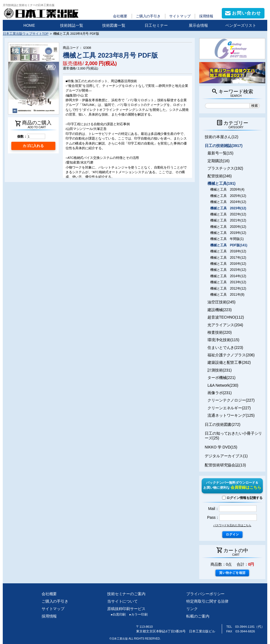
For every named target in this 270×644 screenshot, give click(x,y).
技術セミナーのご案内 (126, 594)
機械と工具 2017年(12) (228, 258)
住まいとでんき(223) (225, 348)
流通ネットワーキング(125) (231, 415)
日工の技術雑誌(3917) (224, 146)
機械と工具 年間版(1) (227, 239)
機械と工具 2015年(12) (228, 270)
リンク (192, 609)
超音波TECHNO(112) (226, 317)
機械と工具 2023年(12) (228, 208)
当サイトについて (122, 601)
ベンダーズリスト (241, 25)
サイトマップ (180, 16)
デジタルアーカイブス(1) (226, 456)
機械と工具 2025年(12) (228, 196)
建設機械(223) (220, 310)
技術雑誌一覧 (72, 25)
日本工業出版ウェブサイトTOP (26, 34)
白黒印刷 (116, 614)
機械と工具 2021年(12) (228, 220)
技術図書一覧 (114, 25)
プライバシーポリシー (205, 594)
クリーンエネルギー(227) (229, 408)
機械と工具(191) (222, 183)
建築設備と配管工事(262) (229, 362)
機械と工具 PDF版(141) (229, 245)
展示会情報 (198, 25)
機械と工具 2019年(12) (228, 233)
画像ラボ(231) (220, 393)
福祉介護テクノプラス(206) (231, 355)
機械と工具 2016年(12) (228, 264)
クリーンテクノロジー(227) (231, 400)
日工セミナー (156, 25)
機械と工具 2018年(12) (228, 251)
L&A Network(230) (223, 385)
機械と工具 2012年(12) (228, 288)
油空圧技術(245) (222, 302)
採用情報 (206, 16)
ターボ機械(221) (222, 378)
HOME (29, 25)
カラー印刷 (137, 614)
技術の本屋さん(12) (222, 137)
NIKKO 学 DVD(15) (221, 447)
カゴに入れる (33, 146)
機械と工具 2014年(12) (228, 276)
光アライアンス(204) (225, 325)
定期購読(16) (218, 161)
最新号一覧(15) (220, 153)
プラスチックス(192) (225, 168)
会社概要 (120, 16)
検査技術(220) (220, 332)
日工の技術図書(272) (222, 424)
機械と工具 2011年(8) (227, 295)
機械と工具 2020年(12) (228, 227)
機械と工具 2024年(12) (228, 202)
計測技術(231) (220, 370)
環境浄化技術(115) (223, 340)
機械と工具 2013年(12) (228, 282)
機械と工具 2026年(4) (227, 189)
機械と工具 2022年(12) (228, 214)
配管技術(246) (220, 176)
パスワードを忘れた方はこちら (232, 525)
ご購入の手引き (148, 16)
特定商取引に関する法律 (207, 601)
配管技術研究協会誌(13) (225, 465)
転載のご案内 (198, 616)
